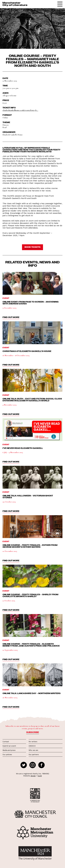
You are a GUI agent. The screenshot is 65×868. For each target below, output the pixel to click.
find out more (11, 317)
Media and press (9, 750)
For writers (33, 742)
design (33, 776)
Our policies (7, 755)
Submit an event (9, 746)
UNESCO (32, 746)
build (40, 776)
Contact (6, 742)
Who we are (33, 750)
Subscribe (33, 732)
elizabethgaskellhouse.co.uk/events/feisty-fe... (20, 110)
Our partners (34, 755)
